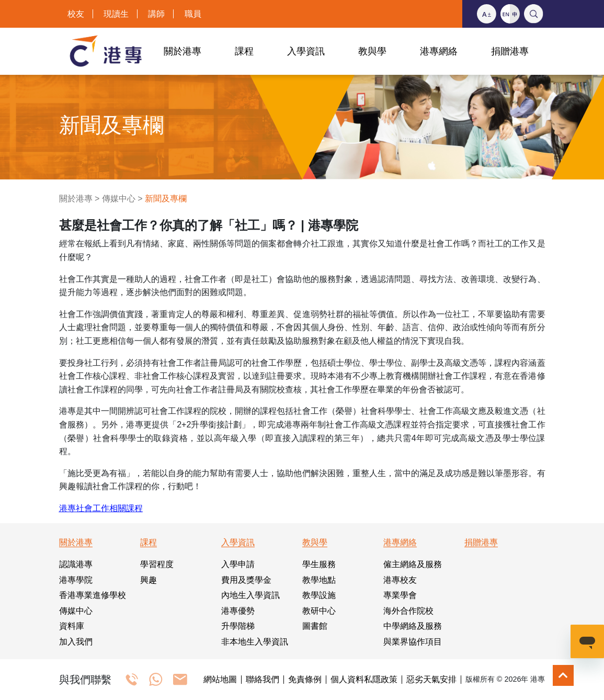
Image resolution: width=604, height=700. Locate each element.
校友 (76, 14)
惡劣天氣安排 (431, 680)
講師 (156, 14)
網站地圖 (220, 680)
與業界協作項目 (413, 642)
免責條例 (305, 680)
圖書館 (315, 626)
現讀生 (116, 14)
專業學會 (400, 595)
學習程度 (157, 564)
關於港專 (76, 199)
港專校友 (400, 580)
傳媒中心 (119, 199)
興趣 (149, 580)
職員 (193, 14)
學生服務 (319, 564)
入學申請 (238, 564)
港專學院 (76, 580)
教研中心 (319, 611)
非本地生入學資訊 (255, 642)
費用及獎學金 (246, 580)
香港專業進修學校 (93, 595)
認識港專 (76, 564)
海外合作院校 (408, 611)
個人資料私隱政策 (364, 680)
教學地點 (319, 580)
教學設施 (319, 595)
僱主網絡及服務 (413, 564)
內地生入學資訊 (250, 595)
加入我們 (76, 642)
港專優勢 (238, 611)
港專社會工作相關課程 (101, 508)
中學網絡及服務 (413, 626)
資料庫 (72, 626)
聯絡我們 (263, 680)
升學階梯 (238, 626)
